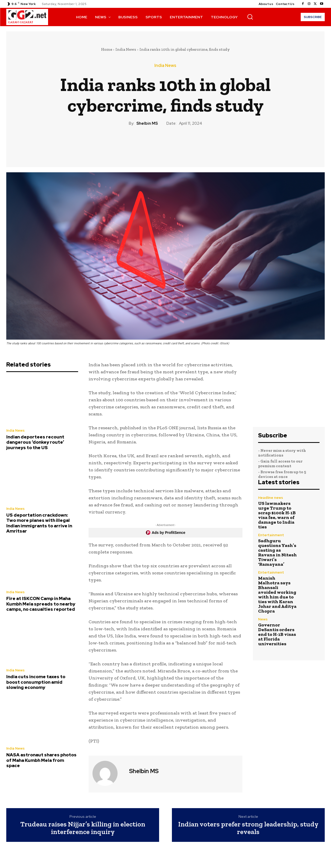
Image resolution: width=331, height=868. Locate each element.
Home (107, 49)
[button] (250, 17)
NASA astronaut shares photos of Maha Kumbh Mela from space (41, 760)
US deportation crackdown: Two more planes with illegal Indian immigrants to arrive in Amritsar (39, 523)
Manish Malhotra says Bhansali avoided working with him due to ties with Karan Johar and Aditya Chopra (277, 595)
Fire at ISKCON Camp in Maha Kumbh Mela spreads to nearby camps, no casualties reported (41, 604)
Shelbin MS (147, 123)
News (263, 619)
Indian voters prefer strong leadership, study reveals (248, 828)
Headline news (271, 498)
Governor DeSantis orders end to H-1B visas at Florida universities (277, 634)
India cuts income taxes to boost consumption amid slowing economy (36, 682)
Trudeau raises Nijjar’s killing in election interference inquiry (83, 828)
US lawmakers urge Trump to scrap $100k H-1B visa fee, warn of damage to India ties (277, 515)
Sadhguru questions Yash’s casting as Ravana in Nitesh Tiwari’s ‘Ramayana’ (277, 552)
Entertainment (271, 535)
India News (126, 49)
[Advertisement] (289, 391)
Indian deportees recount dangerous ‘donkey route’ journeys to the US (35, 442)
